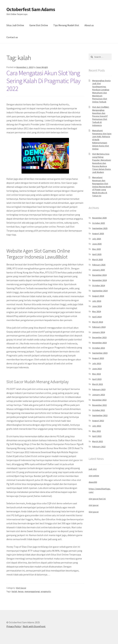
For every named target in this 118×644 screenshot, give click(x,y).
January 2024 (98, 332)
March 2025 (97, 260)
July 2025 (97, 239)
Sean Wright (42, 67)
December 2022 (99, 400)
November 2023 (99, 343)
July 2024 (97, 301)
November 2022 (99, 405)
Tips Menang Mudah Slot (66, 25)
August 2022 (98, 421)
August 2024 (98, 296)
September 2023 (100, 353)
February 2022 (99, 447)
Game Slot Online (39, 25)
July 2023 (97, 363)
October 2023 (98, 348)
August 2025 (98, 234)
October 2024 (98, 285)
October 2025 (98, 223)
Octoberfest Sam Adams (31, 9)
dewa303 (93, 482)
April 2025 (97, 254)
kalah (14, 591)
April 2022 (97, 436)
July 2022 (97, 426)
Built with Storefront (34, 626)
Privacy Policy (14, 626)
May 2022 (96, 431)
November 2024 (99, 280)
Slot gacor (94, 512)
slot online (94, 476)
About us (89, 25)
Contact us (12, 37)
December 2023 (99, 337)
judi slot (93, 469)
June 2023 (97, 369)
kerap (21, 591)
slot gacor (94, 505)
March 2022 (97, 441)
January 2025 (98, 270)
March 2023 (97, 384)
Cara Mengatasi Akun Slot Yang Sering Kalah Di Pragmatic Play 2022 (43, 81)
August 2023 (98, 358)
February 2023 (99, 389)
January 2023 (98, 395)
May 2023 (96, 374)
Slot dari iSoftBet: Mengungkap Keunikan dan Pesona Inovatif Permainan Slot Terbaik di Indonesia (101, 116)
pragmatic (46, 591)
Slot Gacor (21, 588)
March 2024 (97, 322)
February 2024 (99, 327)
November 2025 (99, 218)
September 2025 (100, 228)
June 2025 (97, 244)
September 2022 (100, 415)
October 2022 (98, 410)
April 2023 (97, 379)
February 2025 (99, 265)
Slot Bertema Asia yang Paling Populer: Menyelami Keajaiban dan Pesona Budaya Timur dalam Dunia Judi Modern (102, 163)
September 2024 (100, 291)
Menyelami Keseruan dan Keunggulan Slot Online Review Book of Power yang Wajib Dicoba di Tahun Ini (101, 187)
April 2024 (97, 317)
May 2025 (96, 249)
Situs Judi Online (15, 25)
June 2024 (97, 306)
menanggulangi (32, 591)
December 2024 (99, 275)
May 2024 (96, 311)
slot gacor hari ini (97, 499)
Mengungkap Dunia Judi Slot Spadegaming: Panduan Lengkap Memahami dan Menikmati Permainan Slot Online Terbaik (101, 91)
